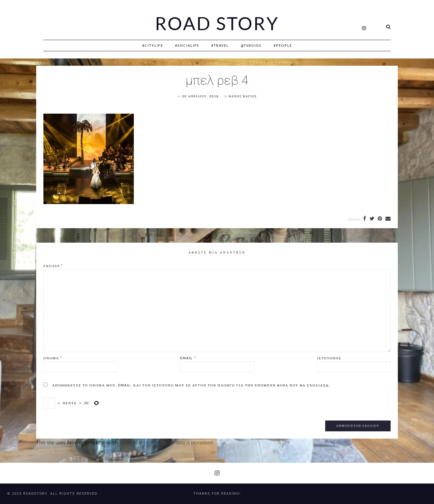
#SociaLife (187, 45)
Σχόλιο (53, 266)
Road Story (217, 24)
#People (283, 45)
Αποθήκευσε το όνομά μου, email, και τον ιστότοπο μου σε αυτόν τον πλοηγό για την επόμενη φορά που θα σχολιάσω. (191, 385)
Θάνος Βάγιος (243, 96)
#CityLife (153, 45)
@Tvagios (251, 45)
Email (188, 358)
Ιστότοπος (329, 358)
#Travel (220, 45)
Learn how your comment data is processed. (167, 443)
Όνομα (53, 358)
